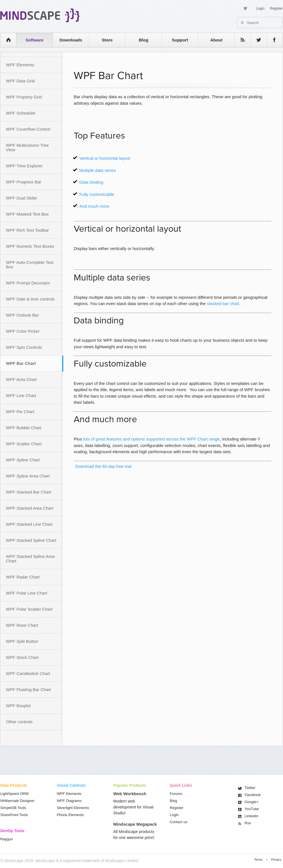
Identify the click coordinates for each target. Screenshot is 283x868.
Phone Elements (70, 815)
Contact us (178, 822)
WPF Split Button (22, 641)
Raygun (7, 839)
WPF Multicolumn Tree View (27, 147)
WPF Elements (20, 65)
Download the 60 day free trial (103, 466)
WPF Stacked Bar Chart (29, 492)
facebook (272, 40)
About (216, 40)
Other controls (19, 722)
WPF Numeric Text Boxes (30, 246)
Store (107, 40)
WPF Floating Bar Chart (28, 690)
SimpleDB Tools (13, 808)
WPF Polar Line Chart (27, 593)
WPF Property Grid (24, 97)
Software (34, 40)
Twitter (250, 788)
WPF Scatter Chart (24, 444)
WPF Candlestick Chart (28, 673)
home (6, 40)
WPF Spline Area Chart (28, 476)
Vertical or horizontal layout (105, 158)
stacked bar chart (223, 303)
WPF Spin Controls (24, 347)
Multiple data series (98, 170)
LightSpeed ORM (14, 794)
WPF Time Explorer (24, 166)
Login (260, 8)
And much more (94, 206)
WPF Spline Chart (23, 460)
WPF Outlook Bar (22, 315)
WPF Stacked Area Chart (30, 508)
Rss (248, 823)
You (252, 809)
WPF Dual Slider (22, 198)
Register (276, 8)
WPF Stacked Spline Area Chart (30, 559)
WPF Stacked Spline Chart (31, 540)
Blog (144, 40)
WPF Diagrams (69, 801)
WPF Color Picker (23, 331)
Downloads (71, 40)
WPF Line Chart (21, 395)
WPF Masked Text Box (27, 214)
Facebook (253, 795)
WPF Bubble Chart (24, 428)
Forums (176, 794)
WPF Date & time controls (30, 299)
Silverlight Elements (73, 808)
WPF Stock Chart (22, 657)
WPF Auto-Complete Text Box (30, 265)
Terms (258, 860)
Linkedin (251, 816)
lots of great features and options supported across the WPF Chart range (151, 439)
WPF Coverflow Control (28, 129)
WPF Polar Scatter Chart (29, 609)
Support (180, 40)
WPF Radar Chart (23, 577)
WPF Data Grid (20, 81)
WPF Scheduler (21, 113)
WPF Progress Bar (24, 182)
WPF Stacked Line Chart (29, 524)
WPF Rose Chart (22, 625)
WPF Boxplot (18, 706)
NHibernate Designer (17, 801)
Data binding (91, 182)
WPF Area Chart (21, 379)
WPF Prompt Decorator (28, 283)
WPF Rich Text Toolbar (27, 230)
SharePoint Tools (14, 815)
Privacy (276, 860)
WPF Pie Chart (20, 412)
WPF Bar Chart (21, 363)
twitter (256, 40)
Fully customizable (97, 194)
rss (240, 40)
